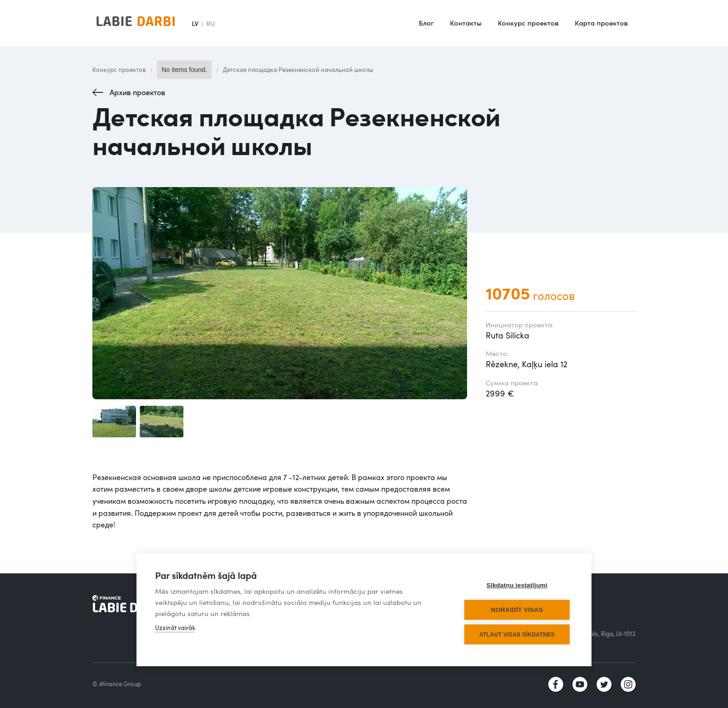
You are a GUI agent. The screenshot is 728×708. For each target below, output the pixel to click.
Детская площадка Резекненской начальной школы (298, 70)
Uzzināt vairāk (175, 628)
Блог (426, 23)
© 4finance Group (117, 684)
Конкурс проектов (528, 23)
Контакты (466, 23)
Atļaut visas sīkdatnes (517, 635)
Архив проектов (137, 92)
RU (211, 23)
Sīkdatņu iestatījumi (517, 585)
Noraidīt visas (517, 610)
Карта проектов (601, 23)
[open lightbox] (280, 293)
